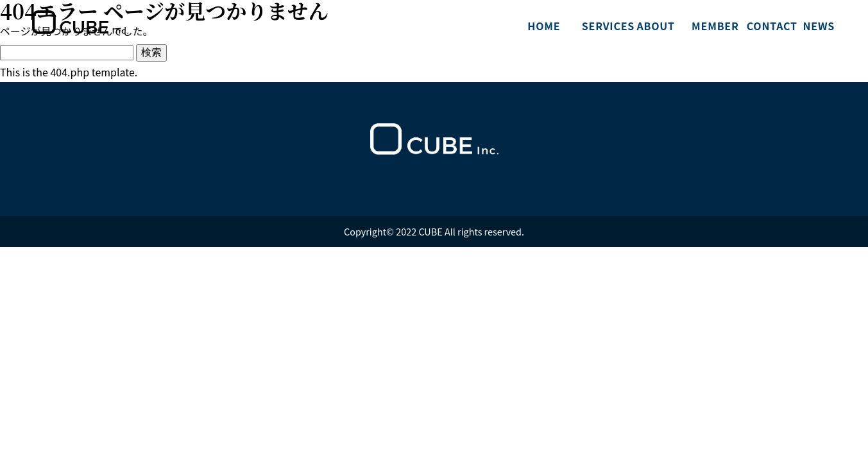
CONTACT (769, 26)
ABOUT (655, 26)
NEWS (819, 26)
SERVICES (604, 26)
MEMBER (714, 26)
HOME (544, 26)
